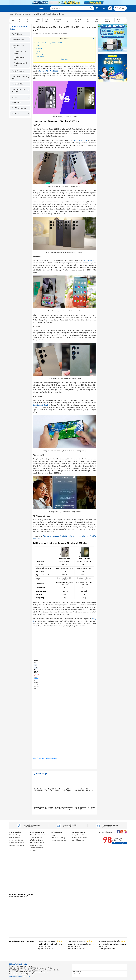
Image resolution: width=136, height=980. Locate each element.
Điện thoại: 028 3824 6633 (46, 949)
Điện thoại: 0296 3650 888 (107, 949)
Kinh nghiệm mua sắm (24, 14)
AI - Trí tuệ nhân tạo (20, 108)
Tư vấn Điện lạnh (20, 40)
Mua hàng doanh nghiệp (17, 845)
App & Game (20, 103)
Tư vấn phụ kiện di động (20, 64)
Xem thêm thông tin (119, 843)
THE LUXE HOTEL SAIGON (50, 941)
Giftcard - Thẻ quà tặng (58, 838)
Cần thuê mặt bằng (36, 845)
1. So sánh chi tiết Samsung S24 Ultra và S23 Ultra (49, 43)
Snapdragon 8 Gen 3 (41, 405)
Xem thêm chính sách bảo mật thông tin (20, 976)
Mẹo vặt (20, 97)
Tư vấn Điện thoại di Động (20, 52)
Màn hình (39, 48)
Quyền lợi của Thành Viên (59, 840)
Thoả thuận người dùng (37, 843)
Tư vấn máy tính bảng (19, 58)
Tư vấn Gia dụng (20, 71)
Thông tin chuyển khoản (17, 840)
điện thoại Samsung (80, 140)
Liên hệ (53, 835)
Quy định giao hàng (36, 837)
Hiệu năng (39, 54)
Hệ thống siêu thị (14, 837)
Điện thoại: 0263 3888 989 (76, 949)
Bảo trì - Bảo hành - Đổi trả (38, 835)
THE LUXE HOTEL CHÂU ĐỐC (112, 941)
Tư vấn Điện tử (20, 34)
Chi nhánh (101, 8)
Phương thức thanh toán (79, 837)
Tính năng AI (40, 57)
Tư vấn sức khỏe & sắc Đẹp (20, 91)
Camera (39, 51)
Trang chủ (13, 14)
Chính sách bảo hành (37, 848)
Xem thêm (64, 59)
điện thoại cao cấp (90, 261)
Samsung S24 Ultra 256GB (49, 71)
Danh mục (43, 8)
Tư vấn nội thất (20, 84)
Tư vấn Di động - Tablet (39, 14)
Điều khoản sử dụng (36, 840)
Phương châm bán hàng (17, 843)
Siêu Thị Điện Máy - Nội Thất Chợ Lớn (45, 758)
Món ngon (20, 113)
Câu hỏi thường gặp (78, 840)
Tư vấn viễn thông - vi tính (20, 77)
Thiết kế (39, 45)
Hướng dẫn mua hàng (79, 835)
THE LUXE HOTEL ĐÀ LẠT (80, 941)
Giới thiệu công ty (15, 835)
